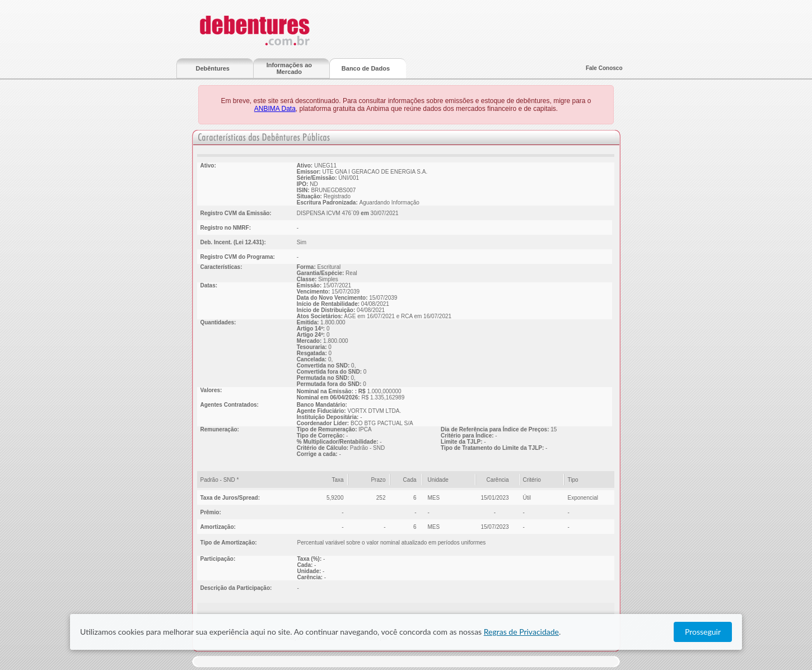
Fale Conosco (604, 68)
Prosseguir (703, 632)
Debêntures (213, 68)
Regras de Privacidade (521, 632)
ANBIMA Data (275, 109)
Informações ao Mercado (289, 68)
